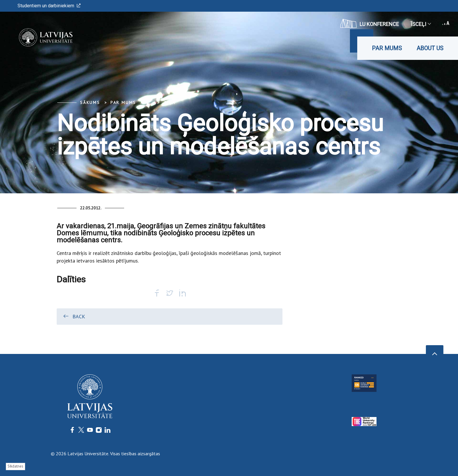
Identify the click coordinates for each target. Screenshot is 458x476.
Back (74, 316)
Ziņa (169, 103)
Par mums (387, 48)
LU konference (370, 23)
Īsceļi (421, 24)
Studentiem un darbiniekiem (49, 6)
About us (430, 48)
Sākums (90, 103)
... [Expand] (150, 103)
